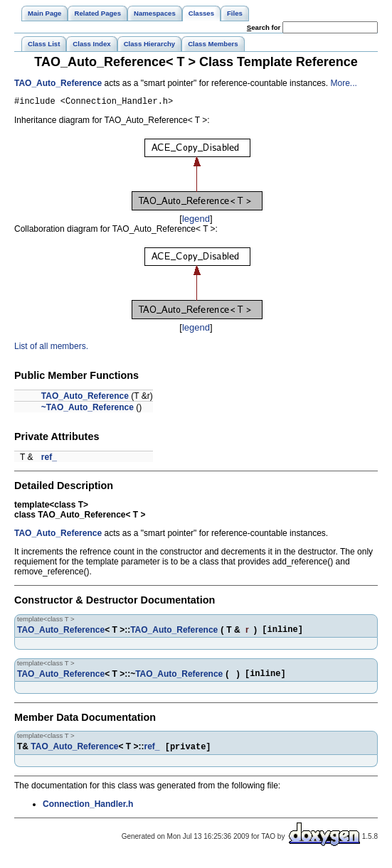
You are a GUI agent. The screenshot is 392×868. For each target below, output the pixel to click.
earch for (264, 27)
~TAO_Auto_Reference (88, 409)
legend (196, 221)
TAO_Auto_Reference (58, 83)
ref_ (49, 459)
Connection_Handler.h (88, 812)
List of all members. (51, 348)
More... (343, 83)
